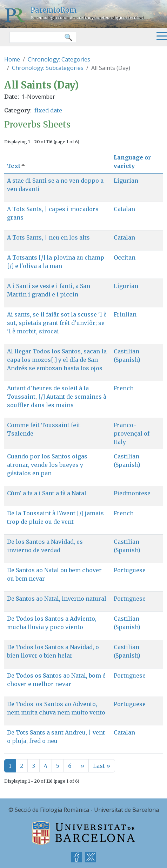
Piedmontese (132, 493)
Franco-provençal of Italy (132, 433)
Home (12, 59)
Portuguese (130, 570)
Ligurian (126, 181)
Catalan (124, 209)
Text (16, 166)
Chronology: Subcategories (48, 68)
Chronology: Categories (59, 59)
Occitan (125, 257)
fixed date (48, 110)
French (124, 388)
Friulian (125, 314)
